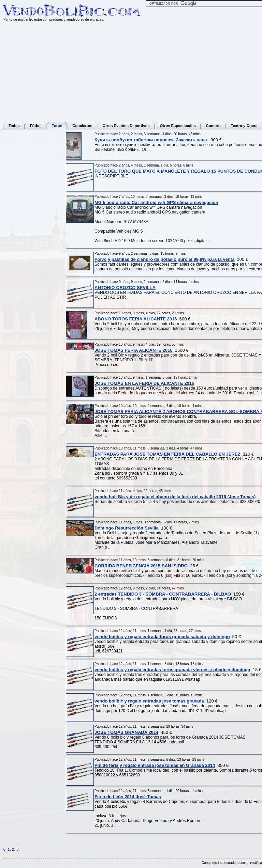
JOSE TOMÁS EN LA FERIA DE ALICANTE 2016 (144, 383)
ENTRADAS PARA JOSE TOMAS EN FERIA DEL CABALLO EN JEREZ (167, 454)
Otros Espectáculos (178, 126)
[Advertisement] (31, 234)
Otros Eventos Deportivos (126, 126)
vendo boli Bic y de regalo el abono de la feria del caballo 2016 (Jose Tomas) (175, 497)
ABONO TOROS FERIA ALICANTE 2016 (136, 319)
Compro (213, 126)
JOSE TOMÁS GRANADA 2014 (126, 732)
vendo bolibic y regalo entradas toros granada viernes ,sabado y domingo (172, 670)
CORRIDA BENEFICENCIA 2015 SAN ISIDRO (141, 566)
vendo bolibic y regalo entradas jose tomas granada (149, 701)
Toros (57, 126)
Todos (14, 126)
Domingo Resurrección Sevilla (127, 528)
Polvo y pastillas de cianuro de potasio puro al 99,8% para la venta (164, 259)
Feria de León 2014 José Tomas (128, 797)
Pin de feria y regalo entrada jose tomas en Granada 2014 (155, 765)
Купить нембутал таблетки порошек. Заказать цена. (151, 140)
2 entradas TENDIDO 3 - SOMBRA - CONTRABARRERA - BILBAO (163, 594)
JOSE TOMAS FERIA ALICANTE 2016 (134, 350)
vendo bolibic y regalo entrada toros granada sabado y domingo (162, 637)
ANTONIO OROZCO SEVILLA (125, 288)
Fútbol (36, 126)
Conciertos (82, 126)
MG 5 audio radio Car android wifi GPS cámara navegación (156, 202)
